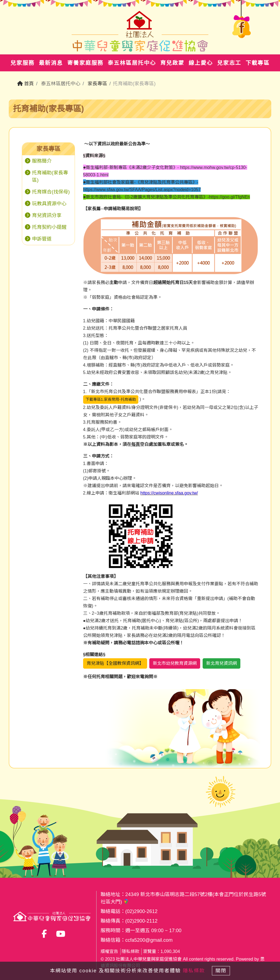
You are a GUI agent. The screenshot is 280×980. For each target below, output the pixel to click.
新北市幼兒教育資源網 (175, 663)
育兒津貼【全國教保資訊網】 (115, 663)
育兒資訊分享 (47, 215)
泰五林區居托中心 (132, 63)
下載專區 (258, 63)
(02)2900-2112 (141, 921)
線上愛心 (201, 63)
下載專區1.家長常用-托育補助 (111, 399)
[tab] (48, 149)
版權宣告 (109, 951)
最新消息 (51, 63)
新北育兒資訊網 (221, 663)
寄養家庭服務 (85, 63)
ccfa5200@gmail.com (149, 940)
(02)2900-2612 (141, 911)
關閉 (223, 970)
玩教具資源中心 (49, 204)
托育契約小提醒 (49, 227)
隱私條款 (130, 951)
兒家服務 (22, 63)
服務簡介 (42, 161)
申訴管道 (42, 239)
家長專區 (97, 84)
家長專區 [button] (48, 149)
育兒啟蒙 (172, 63)
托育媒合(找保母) (51, 192)
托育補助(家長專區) (50, 176)
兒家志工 (229, 63)
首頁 (26, 84)
